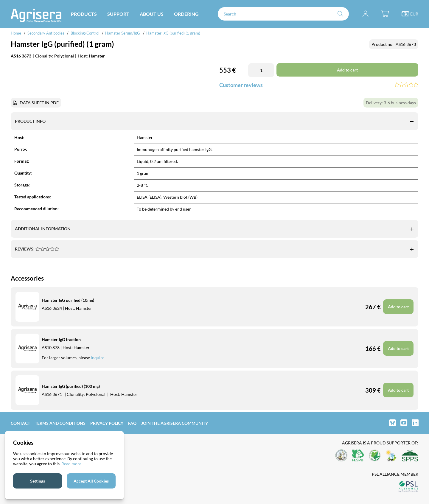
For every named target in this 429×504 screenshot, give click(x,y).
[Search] (283, 14)
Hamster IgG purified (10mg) (68, 300)
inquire (98, 358)
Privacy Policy (107, 423)
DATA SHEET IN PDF (39, 103)
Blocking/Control (85, 33)
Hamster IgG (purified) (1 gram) (173, 33)
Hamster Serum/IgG (123, 33)
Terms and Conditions (60, 423)
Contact (20, 423)
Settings (38, 481)
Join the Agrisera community (175, 423)
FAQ (132, 423)
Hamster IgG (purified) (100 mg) (71, 386)
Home (16, 33)
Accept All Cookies (91, 481)
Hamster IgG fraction (61, 339)
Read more (71, 464)
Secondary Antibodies (46, 33)
